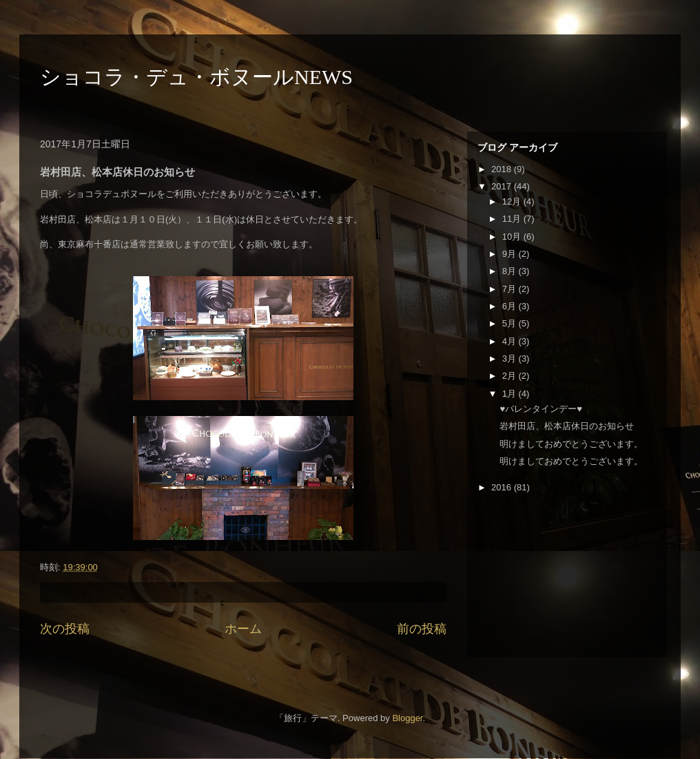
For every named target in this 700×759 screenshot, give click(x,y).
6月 (511, 306)
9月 (511, 254)
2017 (503, 186)
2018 (503, 169)
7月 (511, 289)
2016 (503, 487)
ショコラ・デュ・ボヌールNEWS (196, 77)
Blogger (407, 718)
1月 (511, 394)
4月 (511, 341)
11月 (513, 219)
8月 (511, 271)
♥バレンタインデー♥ (541, 409)
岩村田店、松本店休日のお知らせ (567, 426)
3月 (511, 358)
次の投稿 (65, 629)
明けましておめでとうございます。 (571, 444)
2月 (511, 376)
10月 (513, 237)
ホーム (243, 629)
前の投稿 (422, 629)
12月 (513, 201)
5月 (511, 323)
